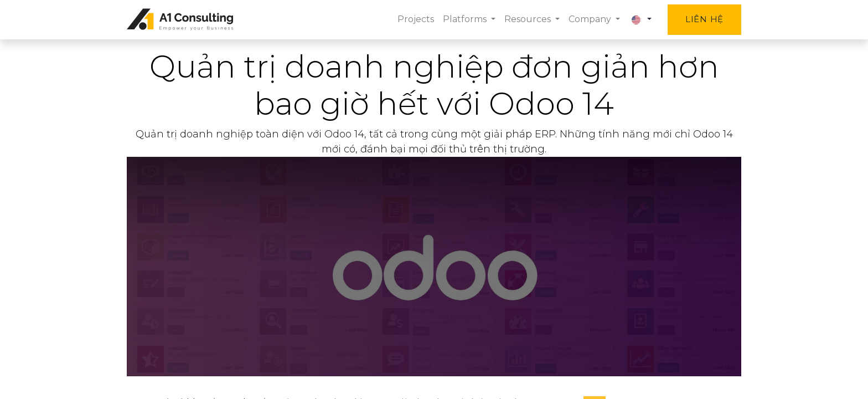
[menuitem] (416, 19)
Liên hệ (704, 19)
